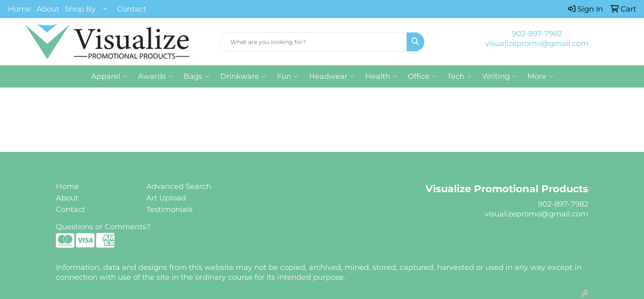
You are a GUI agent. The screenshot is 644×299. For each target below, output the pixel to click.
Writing (499, 76)
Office (422, 76)
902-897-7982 (537, 34)
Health (381, 76)
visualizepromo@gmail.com (537, 44)
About (48, 9)
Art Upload (166, 198)
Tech (459, 76)
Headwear (332, 76)
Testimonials (169, 209)
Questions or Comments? (103, 227)
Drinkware (243, 76)
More (540, 76)
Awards (155, 76)
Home (19, 9)
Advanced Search (179, 186)
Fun (287, 76)
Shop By (80, 9)
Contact (132, 9)
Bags (197, 76)
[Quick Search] (314, 42)
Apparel (109, 76)
